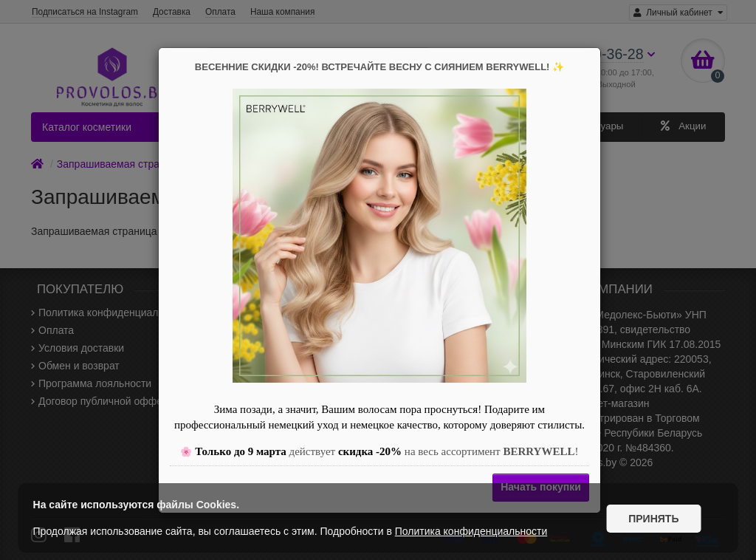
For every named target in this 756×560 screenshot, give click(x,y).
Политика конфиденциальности (471, 531)
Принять (653, 518)
